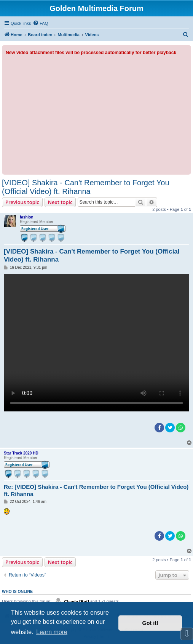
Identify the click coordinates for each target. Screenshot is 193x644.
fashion (27, 217)
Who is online (17, 591)
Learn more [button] (52, 632)
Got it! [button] (150, 623)
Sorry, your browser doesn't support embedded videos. (96, 343)
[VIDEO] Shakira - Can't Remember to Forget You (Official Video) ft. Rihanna (86, 187)
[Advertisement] (96, 114)
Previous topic (22, 202)
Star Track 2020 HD (21, 453)
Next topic (60, 202)
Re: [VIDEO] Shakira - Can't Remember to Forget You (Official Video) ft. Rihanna (96, 490)
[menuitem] (40, 23)
